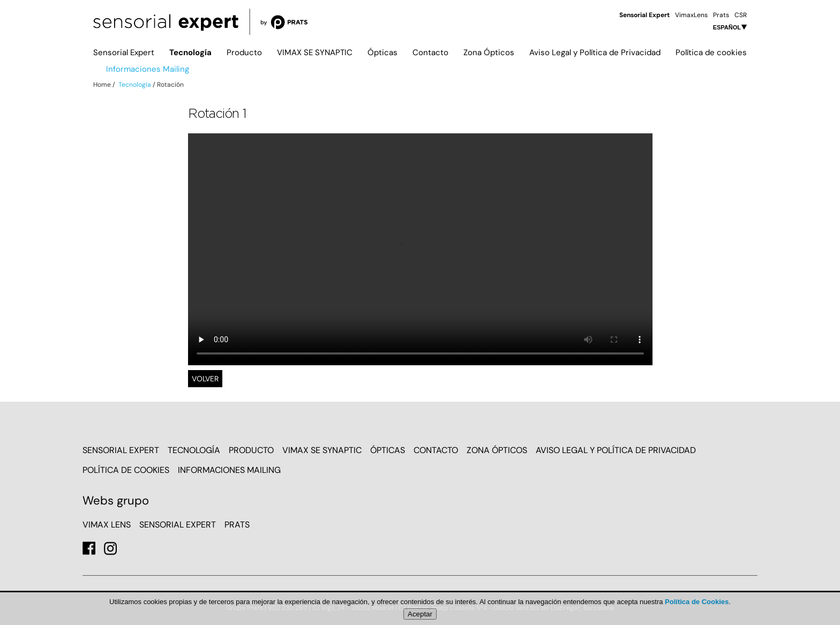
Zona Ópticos (489, 52)
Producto (244, 52)
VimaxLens (691, 15)
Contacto (430, 52)
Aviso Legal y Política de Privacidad (595, 52)
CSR (741, 15)
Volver (205, 379)
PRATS (237, 525)
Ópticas (382, 52)
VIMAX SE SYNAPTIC (315, 52)
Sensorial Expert (124, 52)
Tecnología (190, 52)
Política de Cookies (697, 602)
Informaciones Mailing (148, 69)
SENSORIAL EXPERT (178, 525)
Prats (721, 15)
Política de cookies (711, 52)
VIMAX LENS (107, 525)
